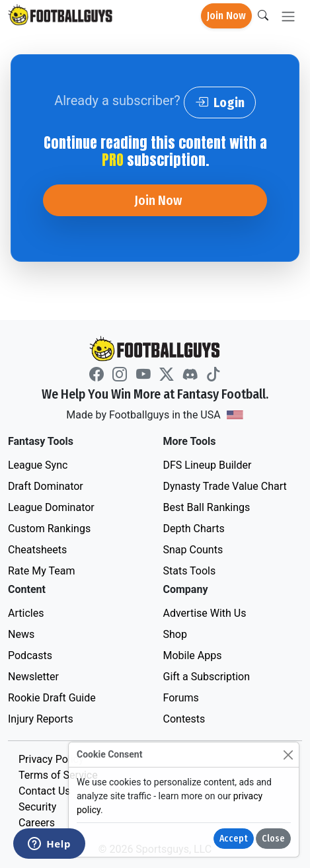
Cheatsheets (37, 550)
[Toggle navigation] (288, 16)
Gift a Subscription (207, 677)
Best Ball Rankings (207, 507)
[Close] (288, 755)
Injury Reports (41, 719)
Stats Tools (190, 571)
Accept (234, 839)
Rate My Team (41, 571)
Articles (26, 613)
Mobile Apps (193, 655)
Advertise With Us (205, 613)
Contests (184, 719)
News (21, 634)
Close (273, 839)
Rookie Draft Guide (52, 698)
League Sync (38, 465)
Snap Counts (193, 550)
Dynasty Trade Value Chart (225, 486)
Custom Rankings (49, 529)
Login (220, 102)
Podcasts (30, 655)
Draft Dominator (46, 486)
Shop (175, 634)
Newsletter (33, 677)
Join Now (226, 16)
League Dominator (51, 507)
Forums (181, 698)
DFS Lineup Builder (208, 465)
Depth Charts (194, 529)
